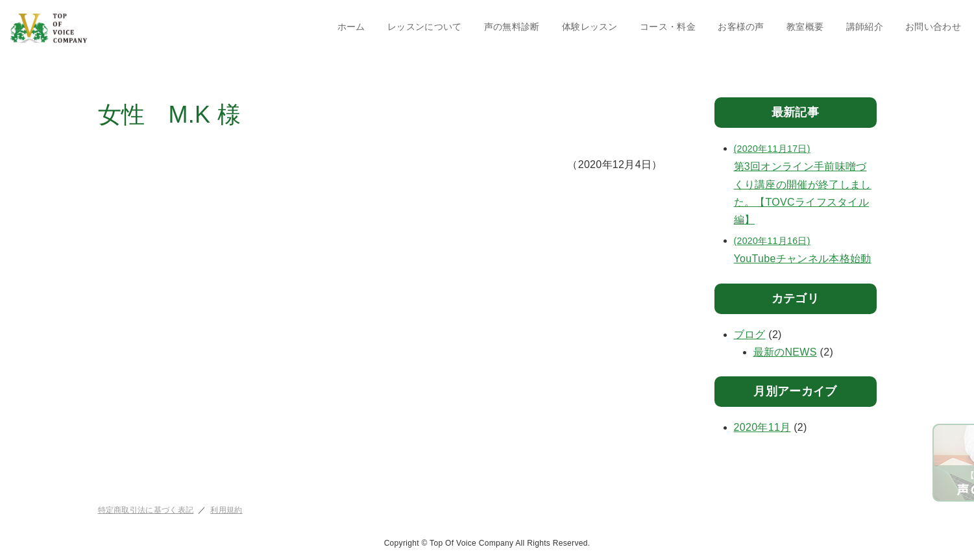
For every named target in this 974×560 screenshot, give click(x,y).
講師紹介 (865, 27)
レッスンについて (425, 27)
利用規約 (226, 510)
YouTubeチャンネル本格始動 (805, 248)
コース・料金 (668, 27)
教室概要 (805, 27)
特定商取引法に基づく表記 (146, 510)
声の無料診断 (512, 27)
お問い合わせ (933, 27)
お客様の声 (741, 27)
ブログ (750, 335)
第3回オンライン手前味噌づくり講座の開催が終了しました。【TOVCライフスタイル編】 (805, 183)
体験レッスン (590, 27)
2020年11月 (762, 427)
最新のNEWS (785, 352)
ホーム (351, 27)
